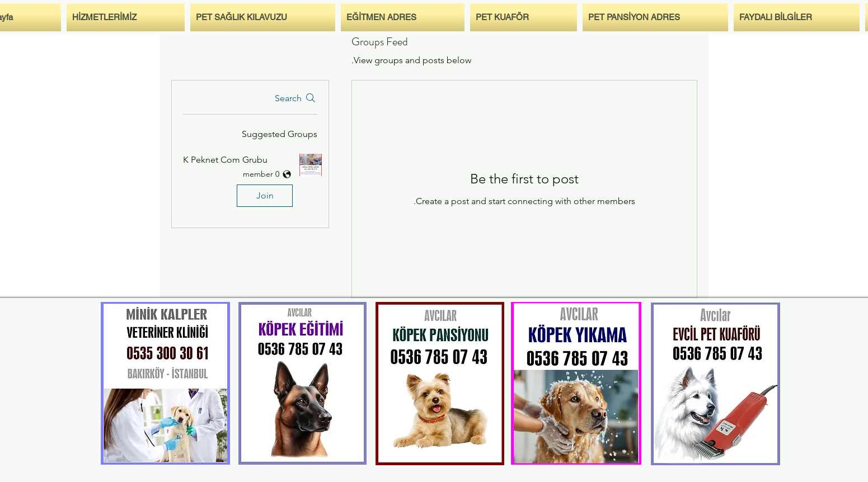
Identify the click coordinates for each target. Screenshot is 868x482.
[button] (250, 183)
